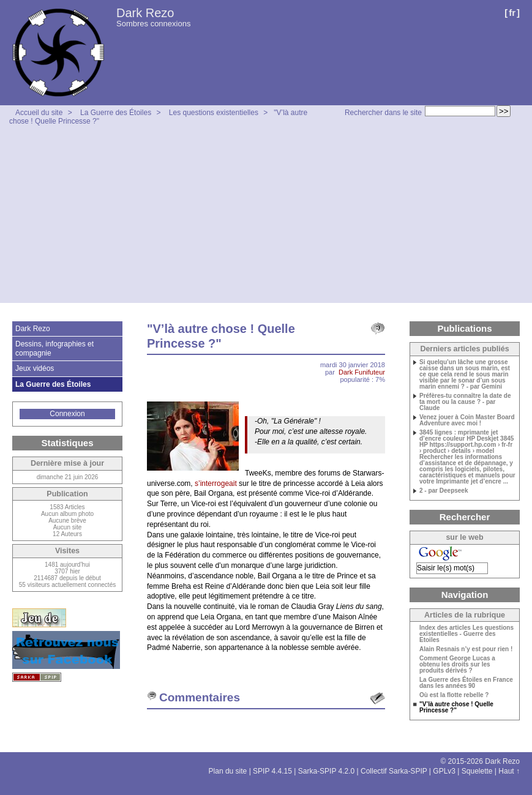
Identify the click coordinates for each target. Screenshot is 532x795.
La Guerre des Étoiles (116, 113)
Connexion (67, 414)
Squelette (477, 771)
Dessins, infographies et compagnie (54, 348)
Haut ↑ (509, 771)
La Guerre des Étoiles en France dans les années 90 (466, 683)
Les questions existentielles (214, 113)
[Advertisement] (266, 217)
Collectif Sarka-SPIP (394, 771)
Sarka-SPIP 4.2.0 (327, 771)
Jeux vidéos (35, 368)
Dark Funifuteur (362, 372)
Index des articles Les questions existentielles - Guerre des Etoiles (466, 634)
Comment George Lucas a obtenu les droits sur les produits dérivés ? (457, 665)
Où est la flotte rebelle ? (454, 695)
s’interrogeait (217, 483)
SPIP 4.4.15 (272, 771)
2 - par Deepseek (444, 491)
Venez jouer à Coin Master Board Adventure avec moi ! (467, 420)
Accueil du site (39, 113)
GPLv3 (444, 771)
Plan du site (228, 771)
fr (512, 13)
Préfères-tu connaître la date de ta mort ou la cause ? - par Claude (465, 402)
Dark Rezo (145, 13)
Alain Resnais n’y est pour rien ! (466, 649)
